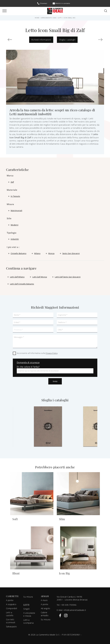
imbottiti (15, 239)
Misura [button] (10, 204)
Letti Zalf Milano (17, 277)
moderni (15, 225)
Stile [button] (9, 218)
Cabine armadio (45, 614)
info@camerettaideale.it (75, 610)
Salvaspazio (11, 627)
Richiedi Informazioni (41, 40)
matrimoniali (16, 210)
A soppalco (11, 604)
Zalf (12, 182)
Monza (51, 253)
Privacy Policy (52, 353)
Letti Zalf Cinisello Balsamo (22, 284)
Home (37, 18)
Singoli (26, 609)
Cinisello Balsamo (19, 253)
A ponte (10, 600)
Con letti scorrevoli (11, 621)
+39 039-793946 (68, 605)
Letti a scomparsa (29, 621)
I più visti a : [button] (13, 247)
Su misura (28, 597)
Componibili (12, 608)
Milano (37, 253)
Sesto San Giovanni (71, 253)
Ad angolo (45, 608)
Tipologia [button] (12, 233)
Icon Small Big (70, 18)
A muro (44, 600)
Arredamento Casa (49, 18)
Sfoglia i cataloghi (67, 40)
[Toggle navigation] (5, 11)
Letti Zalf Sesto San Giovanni (68, 277)
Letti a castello (10, 614)
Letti (60, 18)
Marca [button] (10, 176)
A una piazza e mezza (29, 614)
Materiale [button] (12, 190)
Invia (55, 381)
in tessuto (15, 196)
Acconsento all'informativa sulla (37, 353)
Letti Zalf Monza (40, 277)
